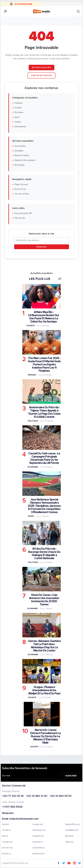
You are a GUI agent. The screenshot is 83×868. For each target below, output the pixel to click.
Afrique (32, 375)
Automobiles (20, 146)
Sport (17, 117)
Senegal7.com (38, 836)
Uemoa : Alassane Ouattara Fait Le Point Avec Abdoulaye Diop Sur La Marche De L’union (44, 646)
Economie (33, 467)
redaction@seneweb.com (24, 819)
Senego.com (38, 824)
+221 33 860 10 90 (36, 796)
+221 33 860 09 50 (60, 796)
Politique (19, 103)
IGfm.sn (5, 836)
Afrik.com (69, 842)
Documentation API (23, 213)
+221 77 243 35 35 (13, 796)
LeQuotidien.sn (39, 848)
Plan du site (20, 218)
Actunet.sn (7, 854)
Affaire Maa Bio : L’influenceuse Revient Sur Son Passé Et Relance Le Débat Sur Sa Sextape (44, 317)
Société (18, 108)
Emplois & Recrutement (25, 160)
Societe (30, 325)
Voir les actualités (41, 75)
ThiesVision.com (39, 830)
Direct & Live (20, 189)
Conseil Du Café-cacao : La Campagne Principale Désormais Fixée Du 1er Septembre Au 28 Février (44, 458)
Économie (19, 112)
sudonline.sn (37, 842)
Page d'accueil (21, 184)
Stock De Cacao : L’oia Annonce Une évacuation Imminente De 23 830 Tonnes (44, 600)
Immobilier (19, 151)
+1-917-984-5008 (12, 807)
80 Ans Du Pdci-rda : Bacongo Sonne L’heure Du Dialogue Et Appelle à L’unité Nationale (44, 554)
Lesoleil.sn (6, 830)
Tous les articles (22, 194)
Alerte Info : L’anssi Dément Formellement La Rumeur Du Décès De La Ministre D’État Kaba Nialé (45, 736)
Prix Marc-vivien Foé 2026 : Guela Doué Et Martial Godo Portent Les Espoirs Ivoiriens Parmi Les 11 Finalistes (44, 364)
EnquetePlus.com (73, 824)
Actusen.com (7, 848)
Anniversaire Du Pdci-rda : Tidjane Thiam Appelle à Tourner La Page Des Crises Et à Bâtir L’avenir (44, 412)
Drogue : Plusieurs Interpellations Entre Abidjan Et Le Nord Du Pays (44, 690)
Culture (18, 122)
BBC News (70, 836)
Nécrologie (20, 165)
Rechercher (41, 247)
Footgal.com (7, 842)
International (20, 127)
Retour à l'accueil (41, 67)
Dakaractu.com (38, 854)
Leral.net (6, 824)
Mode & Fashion (22, 155)
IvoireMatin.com (72, 830)
